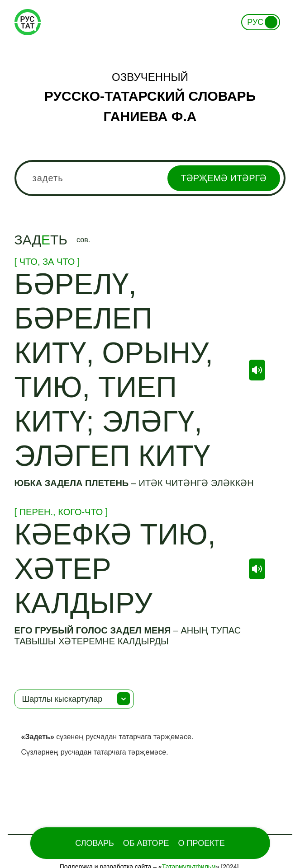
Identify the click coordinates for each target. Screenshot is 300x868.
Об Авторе (146, 843)
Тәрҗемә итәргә (224, 178)
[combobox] (150, 178)
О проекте (202, 843)
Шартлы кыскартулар (62, 699)
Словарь (94, 843)
